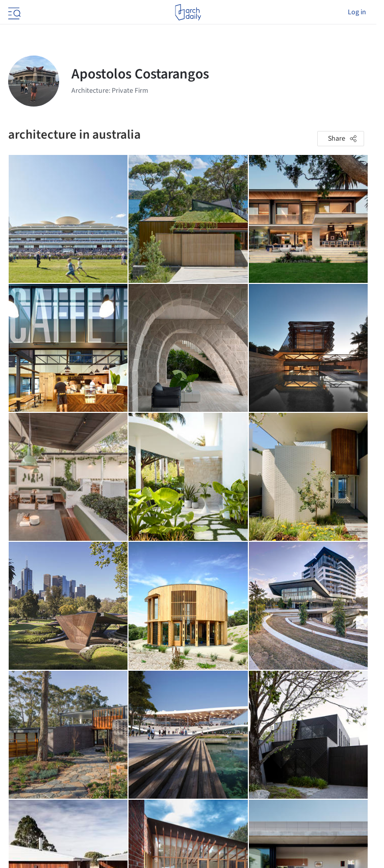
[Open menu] (13, 12)
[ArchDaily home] (188, 12)
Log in (357, 12)
